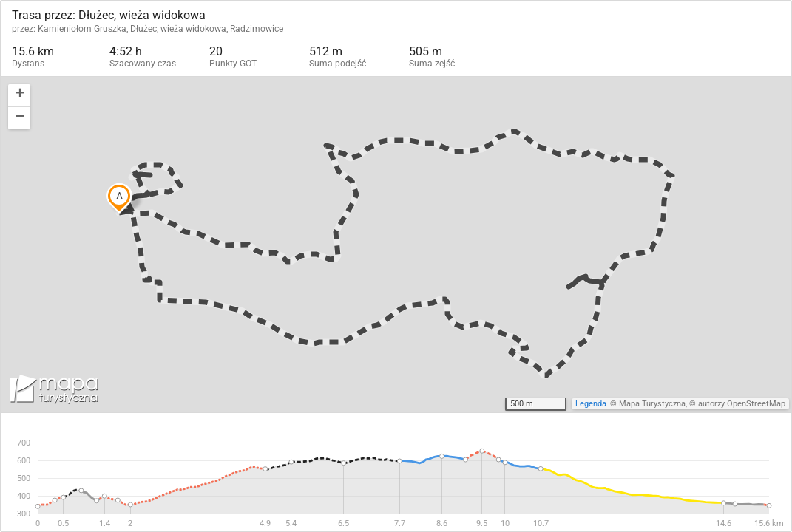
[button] (19, 96)
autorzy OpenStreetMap (742, 404)
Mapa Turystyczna (652, 404)
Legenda (591, 404)
